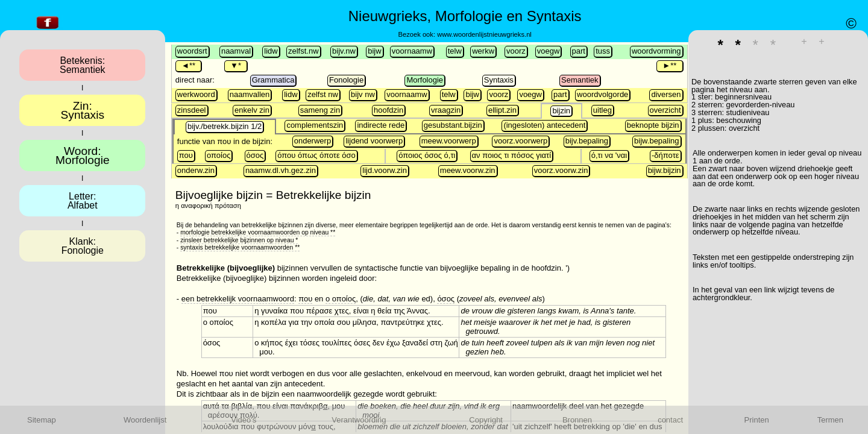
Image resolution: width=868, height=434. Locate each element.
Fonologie (346, 80)
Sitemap (42, 420)
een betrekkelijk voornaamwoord (238, 299)
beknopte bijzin (653, 125)
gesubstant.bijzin (453, 125)
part (579, 51)
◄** (188, 65)
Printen (757, 420)
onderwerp (313, 141)
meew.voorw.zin (468, 170)
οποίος (219, 155)
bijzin (561, 111)
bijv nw (363, 94)
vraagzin (446, 110)
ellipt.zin (502, 110)
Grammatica (273, 80)
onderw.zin (196, 170)
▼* (236, 65)
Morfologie (425, 80)
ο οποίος (341, 299)
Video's (244, 420)
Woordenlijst (145, 420)
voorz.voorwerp (520, 141)
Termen (830, 420)
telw (455, 51)
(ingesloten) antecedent (544, 125)
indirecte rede (381, 125)
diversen (666, 94)
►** (669, 65)
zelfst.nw (303, 51)
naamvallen (250, 94)
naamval (236, 51)
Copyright (486, 420)
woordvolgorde (602, 94)
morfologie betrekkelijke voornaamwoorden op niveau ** (258, 232)
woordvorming (656, 51)
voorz (516, 51)
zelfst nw (323, 94)
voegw (549, 51)
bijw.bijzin (665, 170)
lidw (271, 51)
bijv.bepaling (587, 141)
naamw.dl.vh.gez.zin (281, 170)
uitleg (602, 110)
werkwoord (196, 94)
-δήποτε (665, 155)
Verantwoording (359, 420)
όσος (255, 155)
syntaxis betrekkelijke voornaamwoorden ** (240, 247)
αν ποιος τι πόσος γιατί (512, 155)
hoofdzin (388, 110)
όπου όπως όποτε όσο (316, 155)
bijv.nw (344, 51)
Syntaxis (499, 80)
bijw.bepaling (656, 141)
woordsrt (192, 51)
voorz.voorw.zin (561, 170)
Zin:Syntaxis (83, 110)
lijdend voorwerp (374, 141)
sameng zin (320, 110)
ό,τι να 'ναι (609, 155)
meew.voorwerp (449, 141)
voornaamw (412, 51)
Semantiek (580, 80)
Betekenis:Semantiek (83, 65)
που (186, 155)
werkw (483, 51)
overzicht (665, 110)
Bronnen (577, 420)
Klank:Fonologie (83, 246)
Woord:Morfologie (83, 156)
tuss (603, 51)
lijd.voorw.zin (385, 170)
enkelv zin (252, 110)
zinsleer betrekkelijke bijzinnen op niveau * (239, 240)
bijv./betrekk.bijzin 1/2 (225, 126)
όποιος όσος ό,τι (427, 155)
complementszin (315, 125)
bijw (374, 51)
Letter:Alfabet (83, 201)
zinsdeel (192, 110)
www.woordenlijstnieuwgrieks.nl (484, 34)
